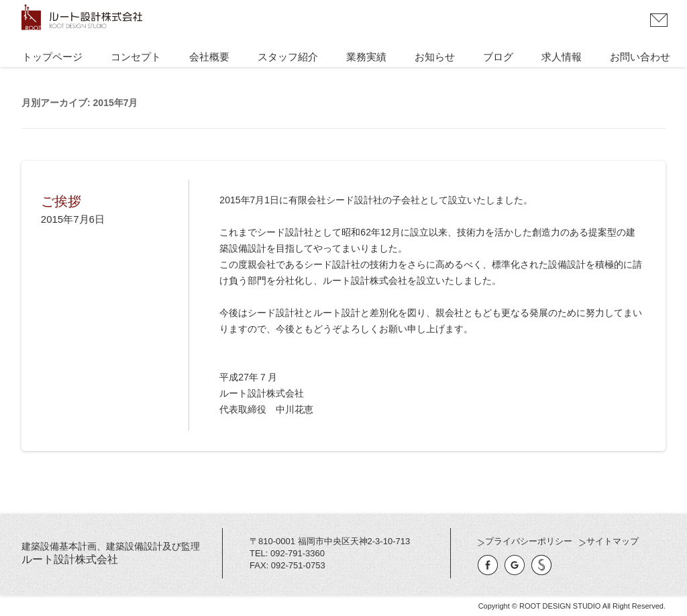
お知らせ (435, 57)
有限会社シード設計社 (541, 565)
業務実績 (366, 57)
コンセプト (136, 57)
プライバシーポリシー (529, 541)
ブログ (498, 57)
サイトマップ (613, 541)
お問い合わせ (659, 20)
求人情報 (562, 57)
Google (515, 565)
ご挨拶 (61, 201)
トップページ (52, 57)
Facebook (488, 565)
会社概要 (209, 57)
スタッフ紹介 (288, 57)
